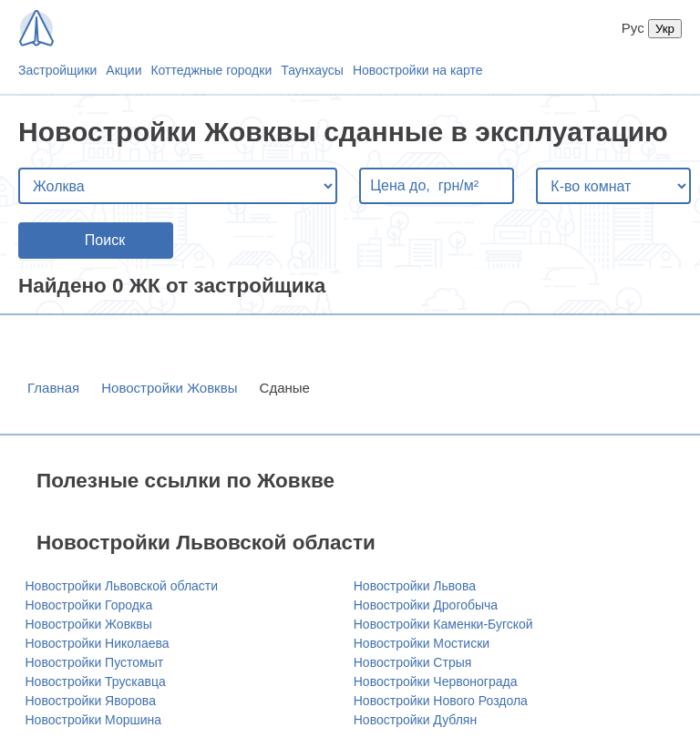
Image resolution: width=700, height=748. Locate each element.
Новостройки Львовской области (122, 586)
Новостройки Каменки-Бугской (443, 624)
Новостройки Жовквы (169, 388)
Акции (124, 70)
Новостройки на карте (418, 70)
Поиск (105, 240)
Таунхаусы (312, 70)
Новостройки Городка (89, 605)
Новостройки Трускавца (96, 681)
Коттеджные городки (211, 70)
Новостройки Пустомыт (95, 662)
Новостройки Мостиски (422, 643)
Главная (53, 388)
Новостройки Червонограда (436, 681)
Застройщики (57, 70)
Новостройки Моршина (94, 720)
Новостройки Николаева (98, 643)
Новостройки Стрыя (413, 662)
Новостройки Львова (415, 586)
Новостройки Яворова (91, 701)
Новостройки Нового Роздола (441, 701)
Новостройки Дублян (415, 720)
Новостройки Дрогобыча (426, 605)
